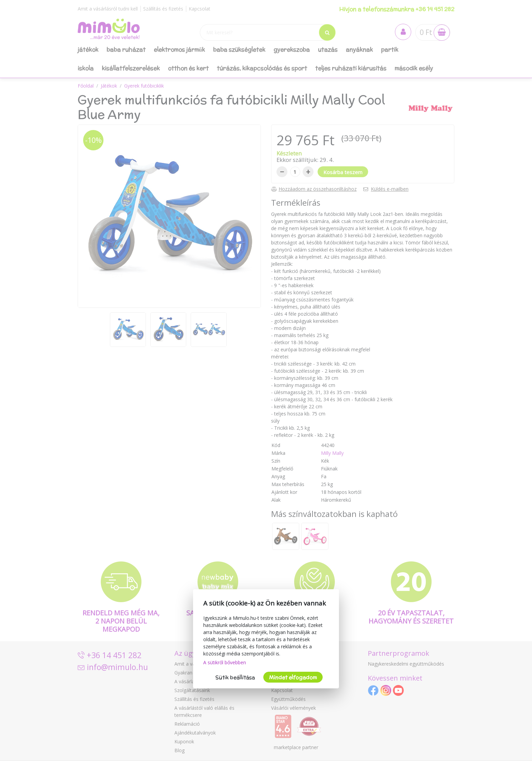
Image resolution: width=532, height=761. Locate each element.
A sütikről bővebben (225, 662)
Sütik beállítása (235, 677)
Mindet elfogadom (293, 677)
